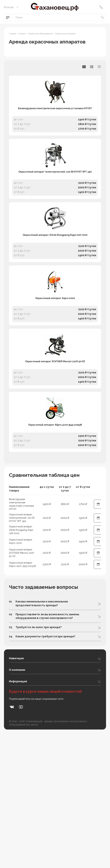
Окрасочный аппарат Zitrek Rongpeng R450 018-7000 (55, 296)
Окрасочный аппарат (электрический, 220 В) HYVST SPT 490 (55, 212)
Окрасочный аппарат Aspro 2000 (55, 379)
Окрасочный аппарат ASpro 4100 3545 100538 (55, 546)
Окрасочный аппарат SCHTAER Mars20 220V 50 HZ (55, 463)
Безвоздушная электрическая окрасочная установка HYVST (55, 129)
